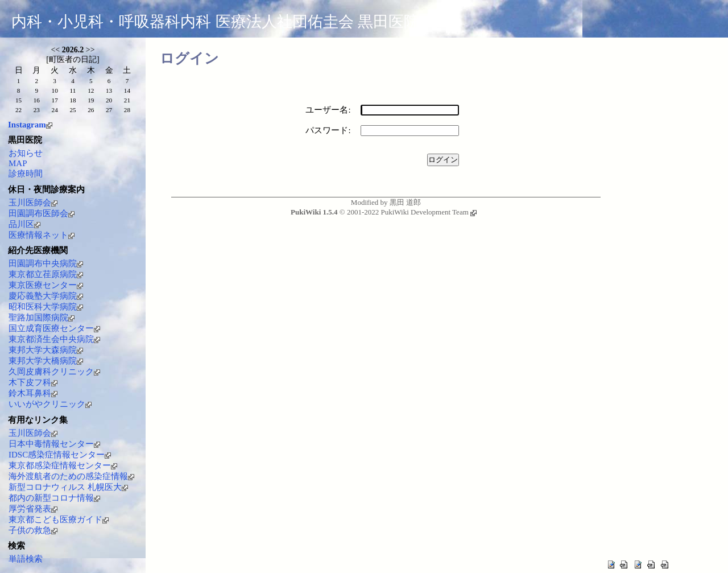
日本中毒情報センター (54, 444)
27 (109, 110)
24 (55, 110)
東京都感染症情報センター (63, 465)
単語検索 (26, 559)
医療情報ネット (42, 235)
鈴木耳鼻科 (33, 393)
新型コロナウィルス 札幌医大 (68, 487)
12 (91, 90)
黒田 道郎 (405, 202)
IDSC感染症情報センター (60, 455)
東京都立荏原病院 (46, 274)
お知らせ (26, 153)
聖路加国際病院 (42, 318)
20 (109, 100)
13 (109, 90)
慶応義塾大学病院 (46, 296)
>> (90, 50)
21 (127, 100)
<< (55, 50)
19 (91, 100)
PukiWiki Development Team (428, 212)
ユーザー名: (328, 110)
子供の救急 (33, 530)
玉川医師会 (33, 203)
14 (127, 90)
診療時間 (26, 174)
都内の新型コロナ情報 (54, 498)
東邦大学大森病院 (46, 350)
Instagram (30, 125)
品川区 (24, 224)
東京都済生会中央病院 (54, 339)
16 (37, 100)
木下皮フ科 (33, 382)
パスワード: (328, 130)
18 (73, 100)
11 (73, 90)
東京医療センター (46, 285)
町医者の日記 (73, 59)
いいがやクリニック (50, 404)
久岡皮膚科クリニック (54, 372)
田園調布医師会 (42, 213)
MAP (18, 163)
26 (91, 110)
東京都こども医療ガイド (59, 520)
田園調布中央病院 (46, 263)
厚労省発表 (33, 509)
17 (55, 100)
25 (73, 110)
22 (18, 110)
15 (18, 100)
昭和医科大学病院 (46, 307)
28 (127, 110)
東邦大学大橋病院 (46, 361)
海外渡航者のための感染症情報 (71, 476)
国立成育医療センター (54, 328)
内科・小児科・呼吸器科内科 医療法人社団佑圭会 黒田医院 (215, 22)
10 (55, 90)
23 (37, 110)
